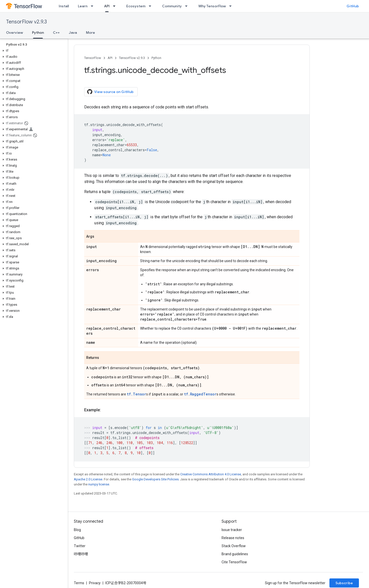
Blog (77, 530)
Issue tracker (232, 530)
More (90, 33)
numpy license (99, 484)
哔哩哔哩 (81, 554)
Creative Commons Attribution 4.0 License (211, 474)
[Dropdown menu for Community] (188, 6)
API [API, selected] (107, 6)
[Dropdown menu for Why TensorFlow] (232, 6)
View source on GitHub (110, 92)
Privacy (95, 583)
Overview (14, 33)
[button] (33, 51)
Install (64, 6)
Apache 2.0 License (88, 479)
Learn (83, 6)
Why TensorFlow (212, 6)
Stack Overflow (234, 546)
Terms (79, 583)
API (110, 58)
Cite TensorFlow (234, 562)
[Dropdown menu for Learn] (94, 6)
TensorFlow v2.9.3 (26, 22)
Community (172, 6)
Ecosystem (136, 6)
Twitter (80, 546)
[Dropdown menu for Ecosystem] (151, 6)
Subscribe (344, 583)
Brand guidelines (235, 554)
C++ (56, 33)
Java (73, 33)
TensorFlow (93, 58)
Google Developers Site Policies (155, 479)
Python (156, 58)
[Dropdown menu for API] (116, 6)
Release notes (233, 538)
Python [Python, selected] (38, 33)
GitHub (353, 6)
